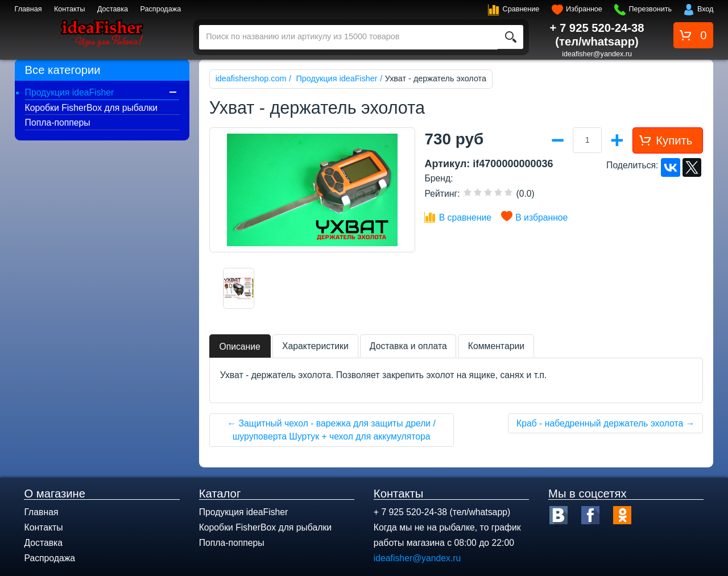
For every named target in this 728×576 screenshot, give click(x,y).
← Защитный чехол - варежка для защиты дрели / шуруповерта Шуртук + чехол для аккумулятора (331, 430)
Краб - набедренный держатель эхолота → (605, 423)
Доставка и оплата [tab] (408, 346)
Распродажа (161, 9)
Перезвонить (650, 9)
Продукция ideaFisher (70, 92)
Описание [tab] (239, 347)
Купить (674, 140)
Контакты (69, 9)
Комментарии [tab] (496, 346)
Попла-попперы (58, 123)
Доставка (113, 9)
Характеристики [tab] (315, 346)
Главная (28, 9)
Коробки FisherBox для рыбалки (91, 108)
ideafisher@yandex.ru (597, 54)
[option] (239, 288)
